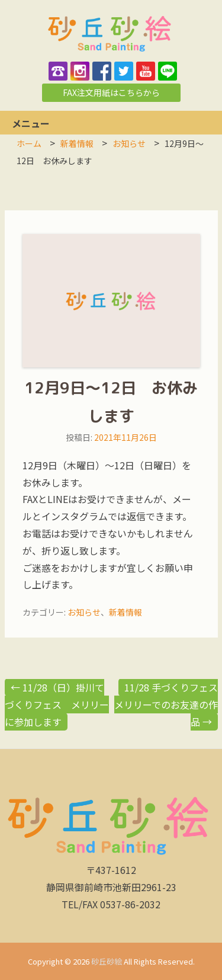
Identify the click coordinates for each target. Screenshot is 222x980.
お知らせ (84, 612)
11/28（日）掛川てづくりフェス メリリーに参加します (57, 704)
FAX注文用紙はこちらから (111, 92)
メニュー (31, 123)
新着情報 (126, 612)
